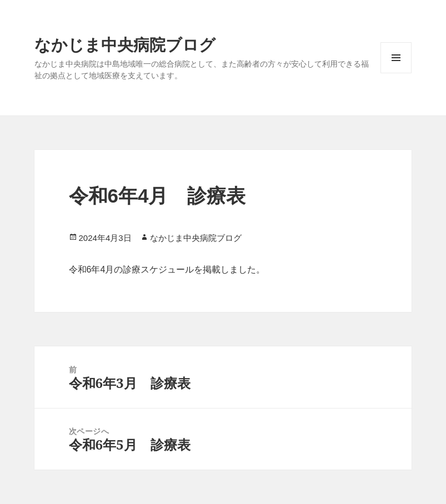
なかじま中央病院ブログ (125, 44)
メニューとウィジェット (396, 58)
